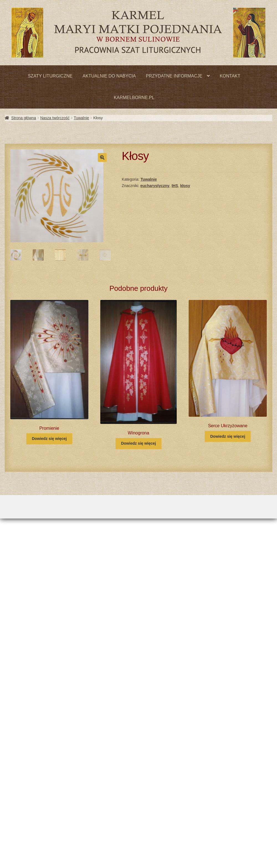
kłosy (185, 186)
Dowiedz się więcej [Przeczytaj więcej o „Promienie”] (49, 439)
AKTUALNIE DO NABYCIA (109, 76)
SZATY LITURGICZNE (50, 76)
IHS (175, 186)
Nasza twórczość (55, 118)
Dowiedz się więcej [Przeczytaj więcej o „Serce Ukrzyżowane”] (228, 436)
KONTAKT (230, 76)
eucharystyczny (155, 186)
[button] (102, 157)
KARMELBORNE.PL (134, 98)
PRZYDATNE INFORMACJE (174, 76)
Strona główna (24, 118)
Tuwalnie (81, 118)
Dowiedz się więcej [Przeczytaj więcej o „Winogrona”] (138, 443)
